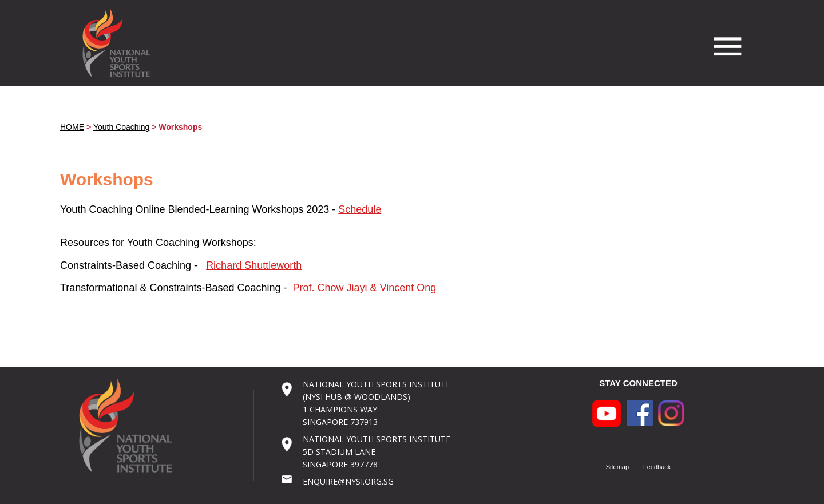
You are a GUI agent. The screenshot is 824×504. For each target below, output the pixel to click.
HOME (72, 127)
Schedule (360, 209)
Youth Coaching (121, 127)
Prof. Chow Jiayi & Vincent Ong (365, 288)
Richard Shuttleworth (254, 265)
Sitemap (617, 467)
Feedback (657, 467)
